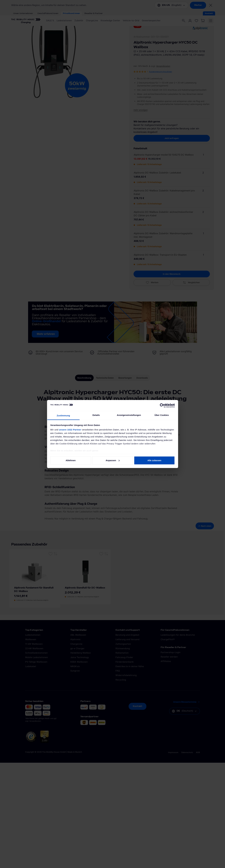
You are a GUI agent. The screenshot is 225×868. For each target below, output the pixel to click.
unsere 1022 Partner (70, 430)
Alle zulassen (154, 460)
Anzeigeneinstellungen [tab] (129, 415)
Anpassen (113, 460)
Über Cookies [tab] (162, 415)
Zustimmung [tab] (63, 416)
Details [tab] (96, 415)
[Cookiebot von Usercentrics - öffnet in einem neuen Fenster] (162, 406)
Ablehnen (71, 460)
